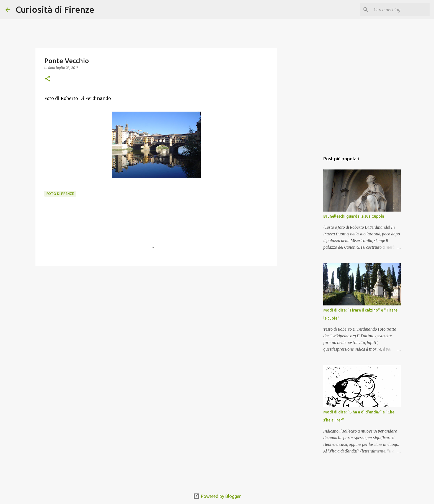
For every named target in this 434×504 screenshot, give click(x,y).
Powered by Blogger (217, 496)
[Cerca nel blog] (401, 10)
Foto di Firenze (60, 194)
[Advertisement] (156, 313)
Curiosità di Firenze (55, 9)
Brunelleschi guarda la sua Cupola (354, 216)
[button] (48, 79)
